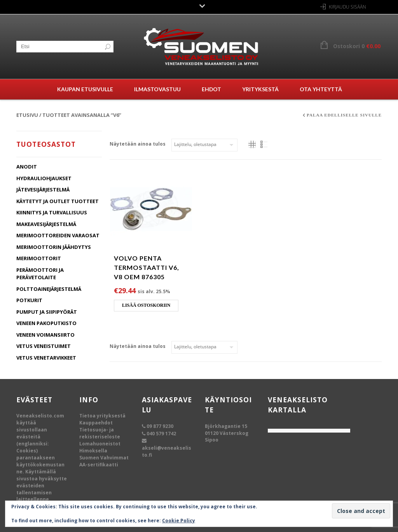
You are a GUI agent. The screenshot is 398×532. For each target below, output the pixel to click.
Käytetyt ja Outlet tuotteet (58, 201)
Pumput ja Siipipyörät (47, 312)
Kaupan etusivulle (85, 89)
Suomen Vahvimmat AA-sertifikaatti (104, 461)
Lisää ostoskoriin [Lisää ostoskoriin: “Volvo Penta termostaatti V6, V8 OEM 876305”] (146, 305)
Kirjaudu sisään (347, 7)
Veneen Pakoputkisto (46, 323)
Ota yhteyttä (321, 89)
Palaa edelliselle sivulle (344, 115)
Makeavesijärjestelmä (46, 224)
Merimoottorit (39, 258)
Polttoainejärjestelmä (49, 289)
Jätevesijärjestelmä (43, 190)
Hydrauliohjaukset (44, 178)
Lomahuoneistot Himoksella (100, 447)
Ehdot (211, 89)
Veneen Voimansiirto (45, 335)
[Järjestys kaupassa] (204, 145)
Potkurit (29, 300)
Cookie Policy (179, 521)
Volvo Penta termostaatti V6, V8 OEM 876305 (147, 267)
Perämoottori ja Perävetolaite (40, 274)
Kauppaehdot (96, 423)
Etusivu (27, 115)
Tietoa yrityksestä (102, 416)
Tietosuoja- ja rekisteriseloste (100, 433)
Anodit (27, 167)
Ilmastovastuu (157, 89)
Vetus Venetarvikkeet (46, 358)
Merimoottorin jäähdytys (54, 247)
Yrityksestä (260, 89)
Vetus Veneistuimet (44, 346)
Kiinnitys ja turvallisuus (52, 212)
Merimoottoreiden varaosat (58, 235)
